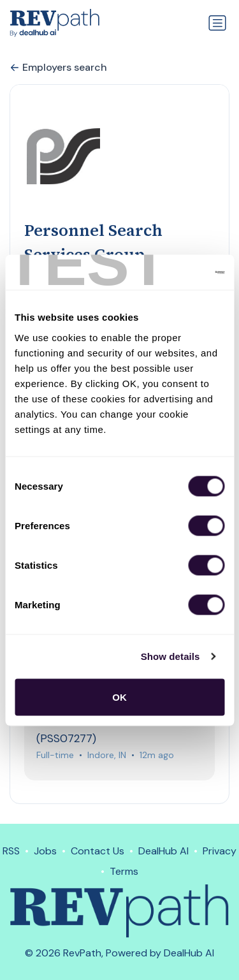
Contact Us (98, 851)
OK (119, 697)
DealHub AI (163, 851)
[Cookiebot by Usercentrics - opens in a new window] (170, 272)
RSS (11, 851)
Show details (170, 656)
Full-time (55, 755)
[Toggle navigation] (217, 23)
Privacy (220, 851)
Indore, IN (107, 755)
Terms (124, 871)
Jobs (45, 851)
